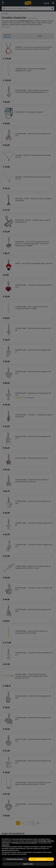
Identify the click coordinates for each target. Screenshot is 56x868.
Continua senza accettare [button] (15, 863)
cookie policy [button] (5, 849)
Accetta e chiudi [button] (41, 863)
